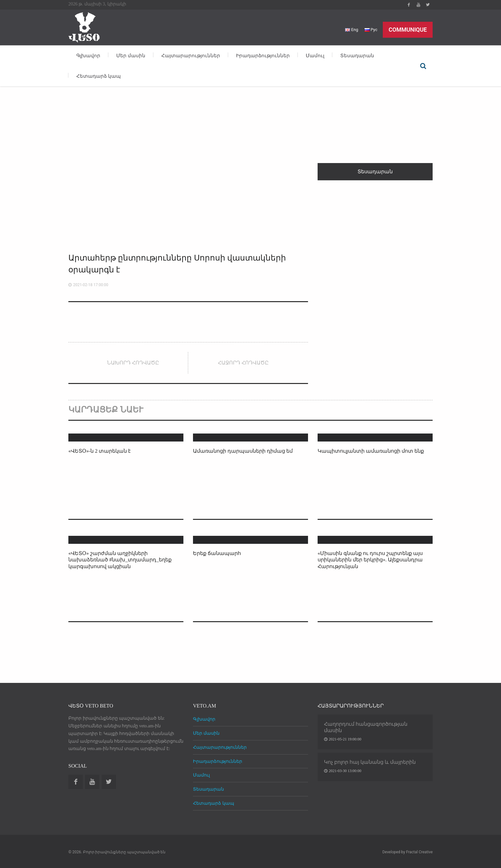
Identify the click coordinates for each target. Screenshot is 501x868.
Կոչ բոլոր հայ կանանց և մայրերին (370, 762)
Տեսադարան (357, 56)
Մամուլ (315, 56)
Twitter (428, 5)
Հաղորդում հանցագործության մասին (366, 727)
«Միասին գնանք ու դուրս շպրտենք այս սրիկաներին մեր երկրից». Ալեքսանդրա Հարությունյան (370, 560)
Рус (371, 30)
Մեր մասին (131, 56)
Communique (408, 30)
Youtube (418, 5)
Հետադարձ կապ (99, 76)
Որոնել (423, 66)
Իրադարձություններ (263, 56)
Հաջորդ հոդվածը (243, 363)
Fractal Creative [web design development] (419, 852)
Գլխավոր (88, 56)
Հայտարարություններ (191, 56)
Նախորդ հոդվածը (133, 363)
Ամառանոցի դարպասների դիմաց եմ (243, 451)
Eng (352, 30)
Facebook (409, 5)
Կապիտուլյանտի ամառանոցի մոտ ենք (371, 451)
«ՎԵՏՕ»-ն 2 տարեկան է (100, 451)
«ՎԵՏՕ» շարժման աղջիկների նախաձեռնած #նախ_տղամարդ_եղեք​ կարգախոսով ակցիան (120, 560)
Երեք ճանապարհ (217, 553)
